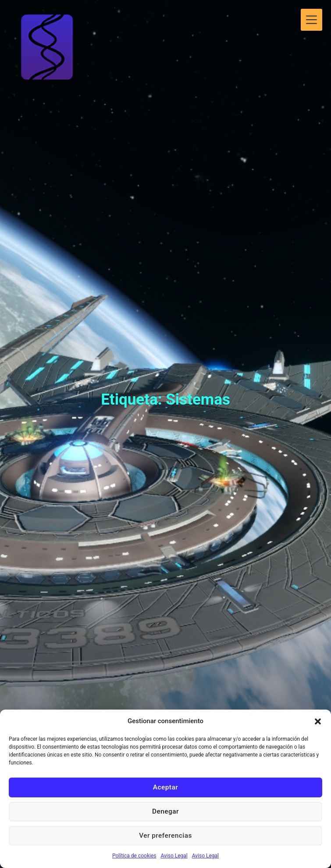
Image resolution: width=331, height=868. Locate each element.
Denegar (166, 812)
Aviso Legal (174, 856)
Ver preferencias (165, 836)
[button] (318, 721)
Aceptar (165, 788)
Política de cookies (134, 856)
